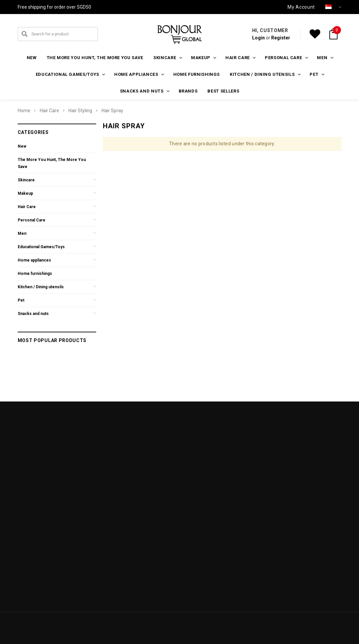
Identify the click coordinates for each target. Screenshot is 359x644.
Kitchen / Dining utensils (41, 287)
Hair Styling (80, 111)
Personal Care (32, 220)
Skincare (26, 180)
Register (281, 38)
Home (24, 111)
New (32, 58)
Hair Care (49, 111)
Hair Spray (112, 111)
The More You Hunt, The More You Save (95, 58)
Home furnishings (197, 74)
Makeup (25, 193)
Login (258, 38)
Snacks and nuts (33, 314)
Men (22, 233)
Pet (21, 300)
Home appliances (34, 260)
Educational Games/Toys (41, 247)
